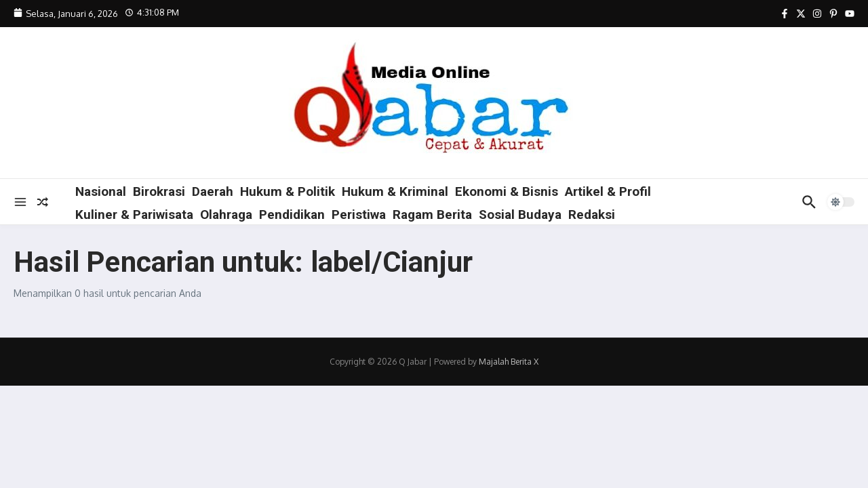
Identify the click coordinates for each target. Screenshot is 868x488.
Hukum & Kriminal (395, 191)
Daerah (213, 191)
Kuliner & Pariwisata (134, 215)
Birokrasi (159, 191)
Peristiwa (359, 215)
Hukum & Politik (288, 191)
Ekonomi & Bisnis (507, 191)
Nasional (101, 191)
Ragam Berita (432, 215)
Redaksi (592, 215)
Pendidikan (292, 215)
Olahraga (226, 215)
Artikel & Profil (608, 191)
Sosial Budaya (520, 215)
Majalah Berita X (509, 362)
